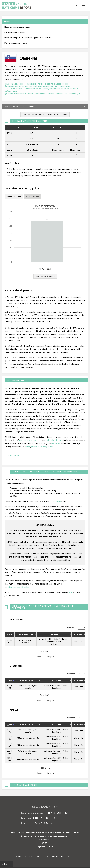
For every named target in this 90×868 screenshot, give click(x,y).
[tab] (14, 196)
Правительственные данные (17, 27)
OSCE (39, 856)
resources (56, 443)
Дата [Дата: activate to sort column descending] (10, 634)
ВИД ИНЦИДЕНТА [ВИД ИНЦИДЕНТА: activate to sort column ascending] (26, 634)
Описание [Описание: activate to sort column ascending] (79, 634)
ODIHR (19, 856)
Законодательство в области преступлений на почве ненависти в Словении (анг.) (44, 94)
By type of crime (32, 196)
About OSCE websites (51, 856)
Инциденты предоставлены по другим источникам (27, 37)
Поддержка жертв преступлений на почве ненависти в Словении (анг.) (39, 86)
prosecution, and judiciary (42, 447)
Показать (76, 627)
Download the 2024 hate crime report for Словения (45, 114)
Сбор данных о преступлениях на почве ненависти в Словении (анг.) (38, 84)
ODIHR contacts (29, 856)
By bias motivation (14, 196)
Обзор (7, 22)
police (28, 447)
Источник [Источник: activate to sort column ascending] (54, 634)
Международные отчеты (16, 43)
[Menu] (84, 5)
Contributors (55, 501)
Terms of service (67, 856)
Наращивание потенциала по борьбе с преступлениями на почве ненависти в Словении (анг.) (42, 90)
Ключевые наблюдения (15, 32)
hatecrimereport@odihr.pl (19, 587)
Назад (39, 656)
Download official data (45, 276)
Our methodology (12, 455)
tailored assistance (54, 440)
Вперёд (50, 656)
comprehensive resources (30, 440)
